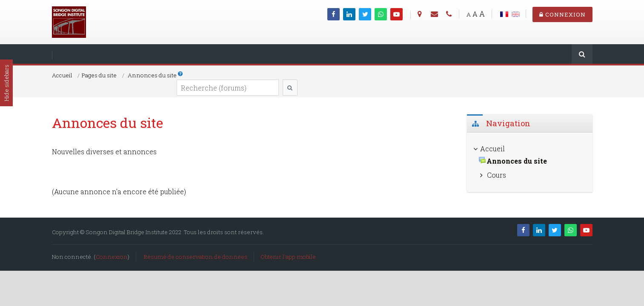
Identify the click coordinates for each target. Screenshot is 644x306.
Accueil (62, 75)
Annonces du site (152, 75)
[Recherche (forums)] (228, 88)
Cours (497, 175)
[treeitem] (530, 149)
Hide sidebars (6, 83)
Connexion (562, 14)
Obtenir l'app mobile (288, 257)
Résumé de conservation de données (196, 257)
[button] (181, 74)
